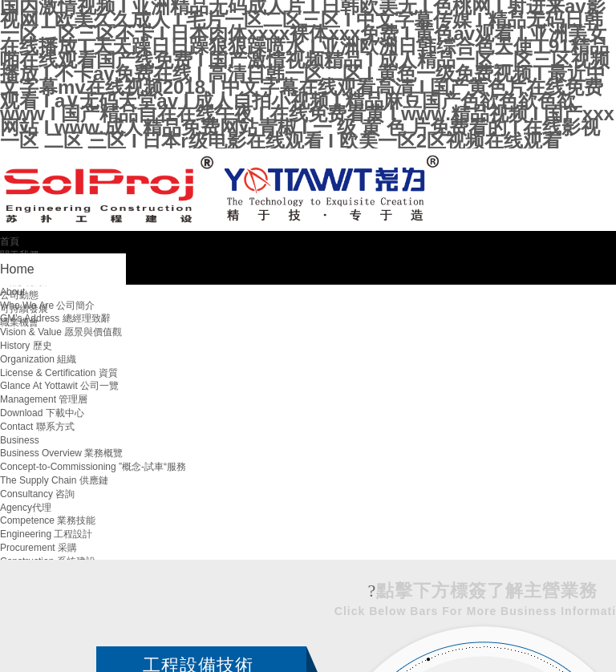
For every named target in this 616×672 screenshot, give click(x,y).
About (12, 292)
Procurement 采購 (38, 548)
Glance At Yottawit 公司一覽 (59, 386)
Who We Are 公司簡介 (47, 306)
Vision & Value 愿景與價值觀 (61, 332)
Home (17, 269)
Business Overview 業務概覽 (61, 453)
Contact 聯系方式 (37, 427)
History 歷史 (26, 346)
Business (20, 440)
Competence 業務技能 (48, 520)
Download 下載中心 (42, 413)
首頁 (10, 241)
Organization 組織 (38, 359)
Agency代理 (26, 508)
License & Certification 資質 (59, 373)
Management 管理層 (44, 399)
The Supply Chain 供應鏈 (54, 480)
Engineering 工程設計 (46, 534)
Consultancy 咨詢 (37, 494)
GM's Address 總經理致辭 (55, 318)
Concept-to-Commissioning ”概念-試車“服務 (93, 467)
